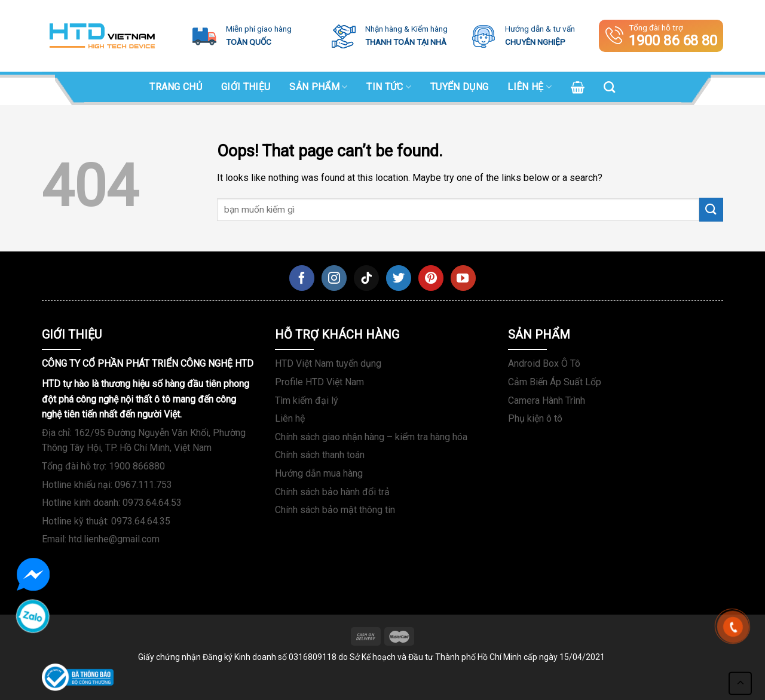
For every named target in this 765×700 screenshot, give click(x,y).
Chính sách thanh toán (320, 455)
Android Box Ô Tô (544, 363)
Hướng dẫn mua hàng (319, 473)
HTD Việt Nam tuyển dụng (328, 363)
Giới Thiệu (246, 87)
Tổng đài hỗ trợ (661, 36)
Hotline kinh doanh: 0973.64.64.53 (112, 503)
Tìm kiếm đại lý (307, 400)
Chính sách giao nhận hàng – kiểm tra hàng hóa (371, 437)
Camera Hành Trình (547, 400)
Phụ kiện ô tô (535, 418)
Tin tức (389, 87)
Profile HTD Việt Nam (319, 382)
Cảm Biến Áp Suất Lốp (555, 382)
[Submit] (711, 209)
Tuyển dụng (459, 87)
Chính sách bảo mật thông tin (335, 510)
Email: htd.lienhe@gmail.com (101, 539)
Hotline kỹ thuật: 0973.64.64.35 (106, 521)
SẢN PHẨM (318, 87)
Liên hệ (530, 87)
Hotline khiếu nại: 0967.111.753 (107, 485)
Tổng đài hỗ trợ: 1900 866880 (103, 466)
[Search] (609, 87)
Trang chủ (176, 87)
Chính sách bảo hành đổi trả (332, 492)
